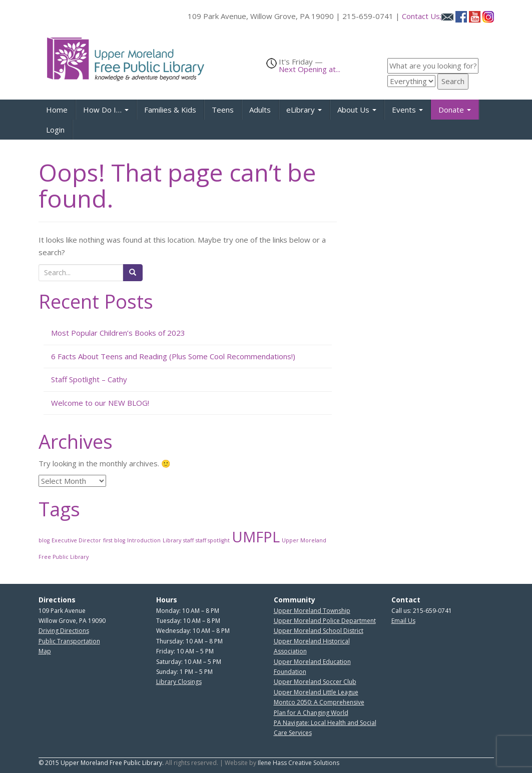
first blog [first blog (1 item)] (114, 540)
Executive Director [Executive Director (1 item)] (76, 540)
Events (407, 110)
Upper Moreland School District (319, 631)
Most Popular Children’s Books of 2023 (118, 333)
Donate (455, 110)
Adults (260, 110)
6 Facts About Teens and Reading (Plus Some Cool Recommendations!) (173, 356)
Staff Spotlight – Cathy (89, 379)
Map (45, 651)
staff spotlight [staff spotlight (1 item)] (213, 540)
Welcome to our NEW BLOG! (100, 403)
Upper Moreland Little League (316, 692)
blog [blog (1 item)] (44, 540)
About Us (357, 110)
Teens (223, 110)
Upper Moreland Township (312, 611)
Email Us (403, 621)
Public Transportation (69, 641)
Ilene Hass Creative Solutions (299, 763)
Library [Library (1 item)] (172, 540)
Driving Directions (64, 631)
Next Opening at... (310, 69)
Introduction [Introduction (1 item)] (144, 540)
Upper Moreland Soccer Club (315, 682)
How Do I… (106, 110)
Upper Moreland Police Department (325, 621)
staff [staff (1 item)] (188, 540)
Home (57, 110)
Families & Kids (170, 110)
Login (55, 130)
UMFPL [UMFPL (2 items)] (256, 537)
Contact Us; (428, 16)
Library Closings (179, 682)
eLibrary (304, 110)
